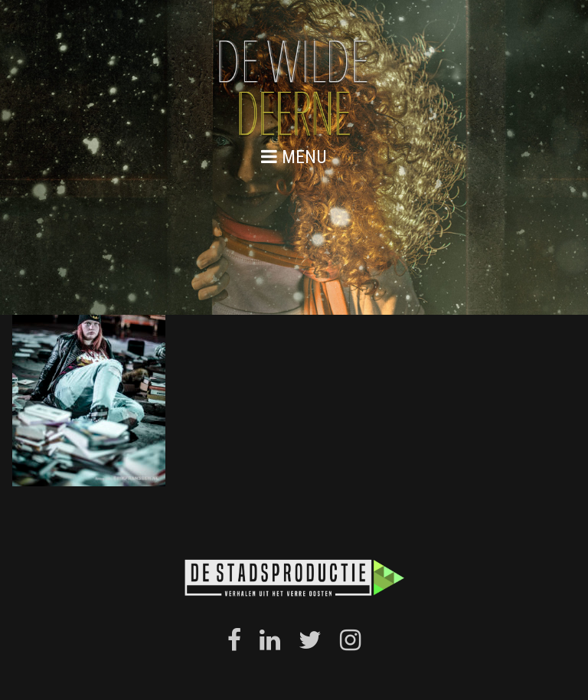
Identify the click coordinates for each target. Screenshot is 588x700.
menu (294, 157)
